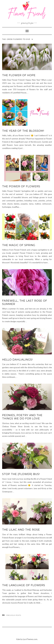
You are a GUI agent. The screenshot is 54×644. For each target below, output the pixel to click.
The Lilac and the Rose (21, 530)
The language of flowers (24, 585)
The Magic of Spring (19, 245)
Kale (18, 639)
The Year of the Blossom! (23, 131)
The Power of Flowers (21, 186)
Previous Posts (14, 615)
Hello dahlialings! (17, 360)
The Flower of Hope (19, 75)
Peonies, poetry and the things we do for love (22, 417)
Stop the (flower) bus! (21, 474)
